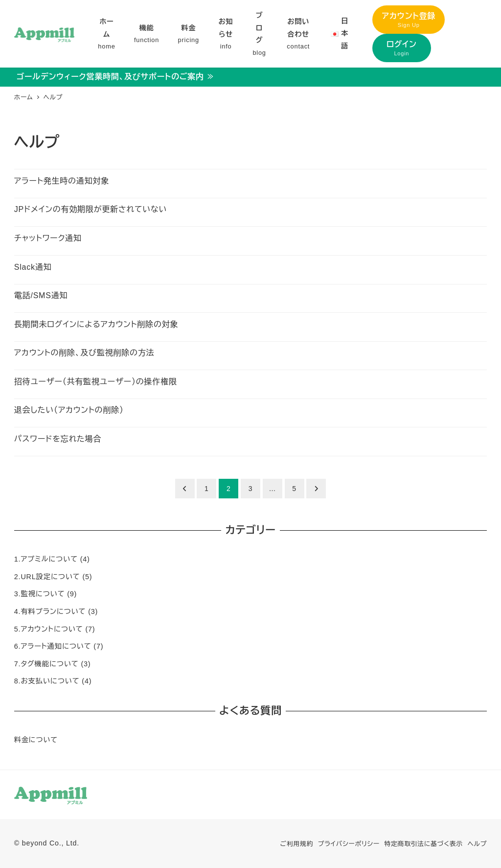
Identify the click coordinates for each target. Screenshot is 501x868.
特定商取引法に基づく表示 (423, 844)
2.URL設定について (47, 577)
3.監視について (40, 594)
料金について (36, 740)
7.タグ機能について (46, 664)
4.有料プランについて (50, 611)
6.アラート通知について (53, 646)
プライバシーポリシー (349, 844)
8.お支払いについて (47, 681)
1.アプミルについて (46, 559)
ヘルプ (477, 844)
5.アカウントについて (49, 629)
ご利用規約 (297, 844)
